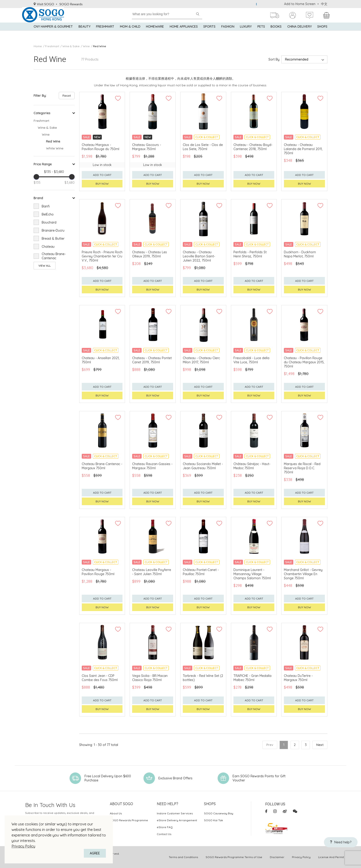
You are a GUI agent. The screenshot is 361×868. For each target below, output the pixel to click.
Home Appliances (184, 32)
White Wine (55, 148)
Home (38, 46)
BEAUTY (84, 32)
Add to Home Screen (300, 4)
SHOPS (322, 32)
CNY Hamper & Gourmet (53, 32)
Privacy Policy (23, 846)
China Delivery (300, 32)
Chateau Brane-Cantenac (54, 256)
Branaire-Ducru (53, 230)
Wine (86, 46)
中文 (324, 4)
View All (45, 266)
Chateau (48, 247)
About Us (116, 813)
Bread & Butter (53, 239)
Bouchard (49, 222)
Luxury (246, 32)
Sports (209, 32)
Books (276, 32)
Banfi (46, 206)
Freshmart (105, 32)
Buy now (102, 184)
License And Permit (331, 857)
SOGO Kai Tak (214, 820)
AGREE (95, 853)
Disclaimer (277, 857)
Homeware (155, 32)
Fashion (228, 32)
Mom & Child (130, 32)
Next (320, 745)
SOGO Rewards (71, 4)
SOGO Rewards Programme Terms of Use (234, 857)
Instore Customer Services (175, 813)
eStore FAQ (165, 827)
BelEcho (48, 214)
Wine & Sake (71, 46)
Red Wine (100, 46)
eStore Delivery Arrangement (177, 820)
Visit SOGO (44, 4)
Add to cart (102, 175)
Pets (261, 32)
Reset (67, 96)
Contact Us (164, 834)
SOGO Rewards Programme (129, 820)
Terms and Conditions (183, 857)
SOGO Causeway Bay (219, 813)
